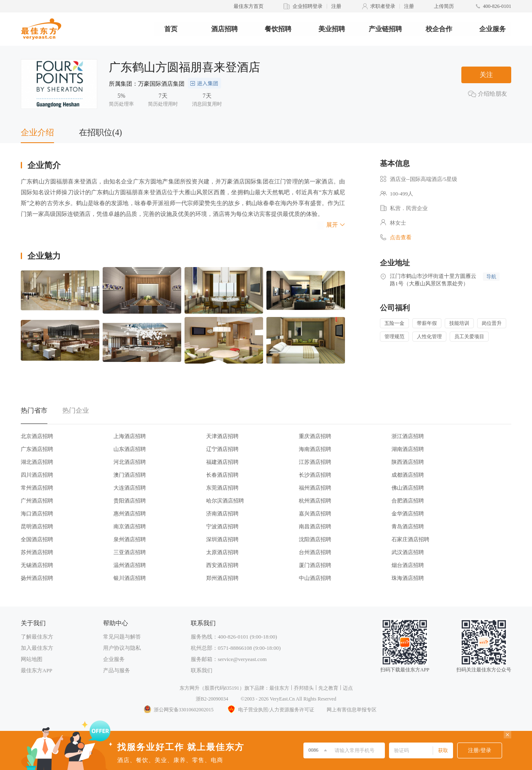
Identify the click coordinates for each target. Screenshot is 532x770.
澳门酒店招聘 (130, 475)
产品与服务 (117, 670)
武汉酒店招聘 (408, 552)
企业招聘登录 (308, 6)
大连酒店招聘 (130, 488)
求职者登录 (383, 6)
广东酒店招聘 (37, 449)
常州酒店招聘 (37, 488)
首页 (171, 29)
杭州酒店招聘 (315, 501)
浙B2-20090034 (212, 699)
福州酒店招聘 (315, 488)
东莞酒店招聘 (222, 488)
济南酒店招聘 (222, 514)
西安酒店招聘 (222, 565)
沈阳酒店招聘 (315, 539)
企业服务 (493, 29)
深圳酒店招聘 (222, 539)
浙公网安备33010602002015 (178, 710)
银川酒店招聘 (130, 578)
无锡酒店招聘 (37, 565)
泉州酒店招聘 (130, 539)
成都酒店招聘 (408, 475)
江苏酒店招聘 (315, 462)
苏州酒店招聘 (37, 552)
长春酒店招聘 (222, 475)
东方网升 (190, 688)
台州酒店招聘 (315, 552)
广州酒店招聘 (37, 501)
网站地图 (32, 659)
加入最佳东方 (37, 648)
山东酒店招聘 (130, 449)
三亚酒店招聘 (130, 552)
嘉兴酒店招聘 (315, 514)
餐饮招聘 (278, 29)
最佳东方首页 (249, 6)
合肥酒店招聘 (408, 501)
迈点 (348, 688)
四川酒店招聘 (37, 475)
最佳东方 (279, 688)
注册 (336, 6)
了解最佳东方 (37, 637)
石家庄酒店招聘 (410, 539)
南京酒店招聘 (130, 526)
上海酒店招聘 (130, 436)
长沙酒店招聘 (315, 475)
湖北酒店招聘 (37, 462)
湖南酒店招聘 (408, 449)
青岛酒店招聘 (408, 526)
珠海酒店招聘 (408, 578)
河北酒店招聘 (130, 462)
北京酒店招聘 (37, 436)
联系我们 (202, 670)
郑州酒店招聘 (222, 578)
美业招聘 (332, 29)
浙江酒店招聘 (408, 436)
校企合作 (439, 29)
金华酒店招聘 (408, 514)
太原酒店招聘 (222, 552)
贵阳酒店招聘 (130, 501)
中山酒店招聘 (315, 578)
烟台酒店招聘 (408, 565)
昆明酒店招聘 (37, 526)
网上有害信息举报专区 (352, 710)
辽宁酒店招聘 (222, 449)
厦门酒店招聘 (315, 565)
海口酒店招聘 (37, 514)
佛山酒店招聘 (408, 488)
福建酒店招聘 (222, 462)
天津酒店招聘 (222, 436)
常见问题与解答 (122, 637)
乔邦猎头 (304, 688)
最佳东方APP (37, 670)
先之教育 (328, 688)
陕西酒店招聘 (408, 462)
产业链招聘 (385, 29)
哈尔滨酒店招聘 (225, 501)
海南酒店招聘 (315, 449)
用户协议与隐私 (122, 648)
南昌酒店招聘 (315, 526)
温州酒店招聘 (130, 565)
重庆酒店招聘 (315, 436)
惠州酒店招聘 (130, 514)
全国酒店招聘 (37, 539)
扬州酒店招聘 (37, 578)
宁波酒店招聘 (222, 526)
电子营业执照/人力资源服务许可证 (270, 710)
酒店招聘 (224, 29)
